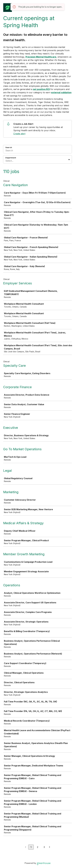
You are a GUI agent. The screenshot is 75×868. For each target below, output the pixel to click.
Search (9, 147)
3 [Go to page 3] (44, 847)
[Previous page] (26, 847)
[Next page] (50, 847)
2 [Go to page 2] (38, 847)
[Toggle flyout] (69, 160)
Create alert (19, 134)
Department (11, 158)
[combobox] (6, 161)
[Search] (37, 151)
